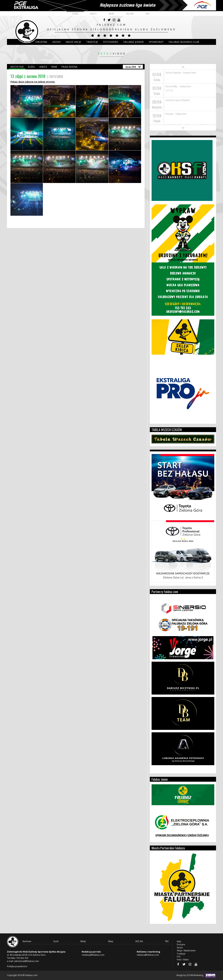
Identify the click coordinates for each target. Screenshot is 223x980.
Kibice (43, 67)
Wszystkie (17, 67)
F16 (179, 957)
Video (119, 53)
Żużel (75, 14)
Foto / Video (183, 960)
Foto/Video (111, 42)
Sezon (56, 42)
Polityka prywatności (17, 966)
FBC (148, 14)
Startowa (27, 941)
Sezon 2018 (131, 67)
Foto (104, 53)
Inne (54, 67)
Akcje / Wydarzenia (186, 951)
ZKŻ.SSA (130, 14)
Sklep (111, 14)
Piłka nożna (69, 67)
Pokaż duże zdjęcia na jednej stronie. (33, 82)
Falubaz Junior (133, 42)
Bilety (93, 14)
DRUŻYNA (41, 42)
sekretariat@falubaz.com (26, 961)
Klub (27, 42)
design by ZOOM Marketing (196, 975)
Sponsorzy (156, 42)
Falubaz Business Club (184, 42)
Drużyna (181, 944)
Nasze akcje (73, 42)
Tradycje (92, 42)
